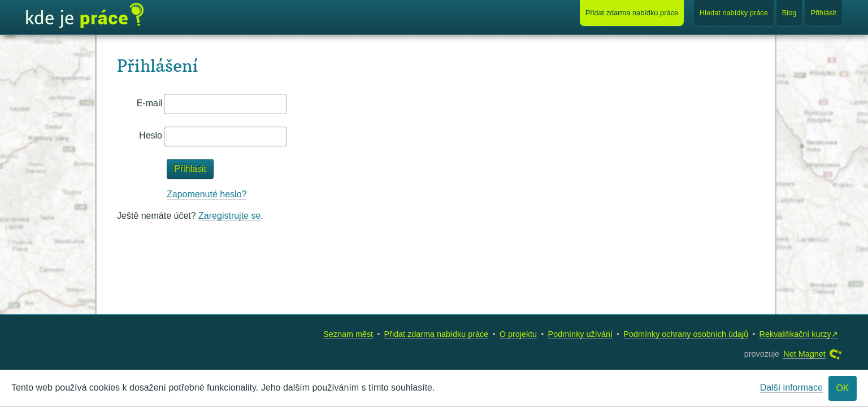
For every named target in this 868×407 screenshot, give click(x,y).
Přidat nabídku (632, 13)
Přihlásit (823, 13)
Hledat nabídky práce (734, 13)
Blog (789, 13)
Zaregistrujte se (229, 216)
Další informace (791, 387)
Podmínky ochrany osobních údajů (686, 334)
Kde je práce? (85, 16)
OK (842, 388)
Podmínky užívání (580, 334)
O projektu (518, 334)
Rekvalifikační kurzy (795, 334)
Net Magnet (804, 354)
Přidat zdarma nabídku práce (437, 334)
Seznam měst (348, 334)
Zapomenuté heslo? (207, 194)
